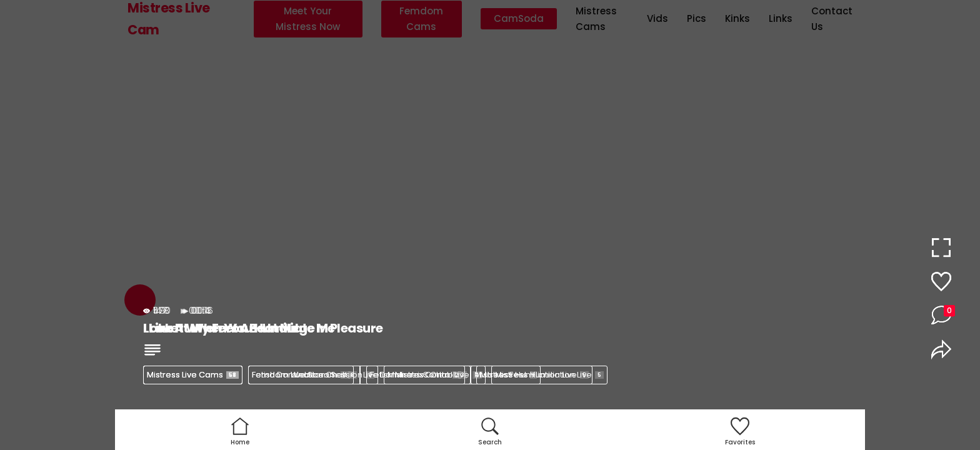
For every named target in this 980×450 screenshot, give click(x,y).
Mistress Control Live (435, 375)
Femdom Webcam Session (313, 375)
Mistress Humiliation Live (549, 375)
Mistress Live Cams (193, 375)
